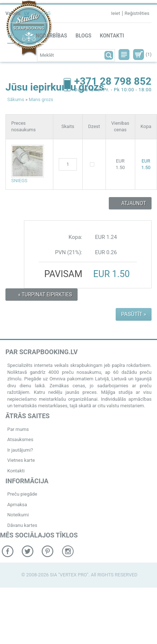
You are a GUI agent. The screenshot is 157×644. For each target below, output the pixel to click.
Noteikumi (18, 515)
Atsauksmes (20, 439)
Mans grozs (41, 99)
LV (27, 13)
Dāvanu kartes (22, 525)
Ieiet (115, 13)
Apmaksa (17, 505)
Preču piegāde (22, 494)
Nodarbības (51, 36)
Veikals (17, 36)
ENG (46, 13)
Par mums (18, 429)
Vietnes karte (21, 460)
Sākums (16, 99)
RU (35, 13)
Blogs (83, 36)
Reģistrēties (137, 13)
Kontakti (112, 36)
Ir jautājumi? (20, 450)
